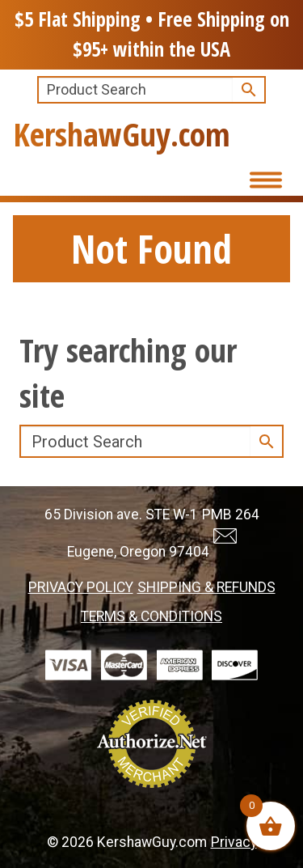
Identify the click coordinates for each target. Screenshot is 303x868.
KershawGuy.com (122, 134)
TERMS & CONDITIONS (151, 616)
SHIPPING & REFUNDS (206, 587)
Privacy (234, 842)
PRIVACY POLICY (81, 587)
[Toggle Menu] (263, 179)
